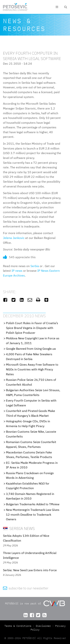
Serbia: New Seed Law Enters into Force (30, 570)
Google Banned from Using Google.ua (31, 349)
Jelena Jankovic (14, 238)
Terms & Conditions (19, 626)
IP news (17, 271)
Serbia (35, 266)
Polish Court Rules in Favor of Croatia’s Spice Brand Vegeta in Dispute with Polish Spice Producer (32, 328)
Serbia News (19, 528)
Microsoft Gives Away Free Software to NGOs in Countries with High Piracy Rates (32, 369)
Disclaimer (43, 626)
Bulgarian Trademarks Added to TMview (33, 504)
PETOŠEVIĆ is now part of (35, 603)
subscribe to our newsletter (26, 588)
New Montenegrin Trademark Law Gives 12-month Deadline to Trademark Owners (33, 514)
